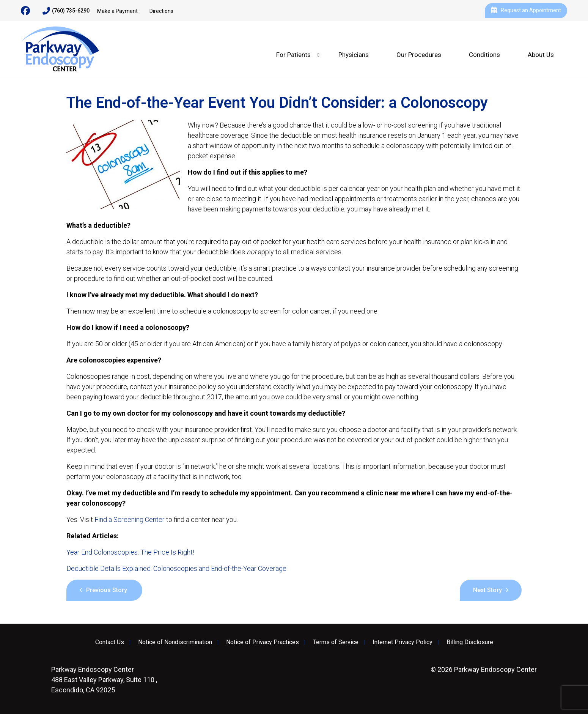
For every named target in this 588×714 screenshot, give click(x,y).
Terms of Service (336, 642)
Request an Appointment (526, 11)
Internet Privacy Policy (402, 642)
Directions (161, 11)
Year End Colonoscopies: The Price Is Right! (130, 552)
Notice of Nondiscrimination (175, 642)
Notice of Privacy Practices (263, 642)
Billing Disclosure (470, 642)
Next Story (487, 590)
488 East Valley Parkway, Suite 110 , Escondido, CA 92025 (104, 680)
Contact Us (110, 642)
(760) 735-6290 (66, 11)
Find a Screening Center (130, 519)
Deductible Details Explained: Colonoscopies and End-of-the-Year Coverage (176, 568)
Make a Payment (117, 11)
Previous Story (107, 590)
